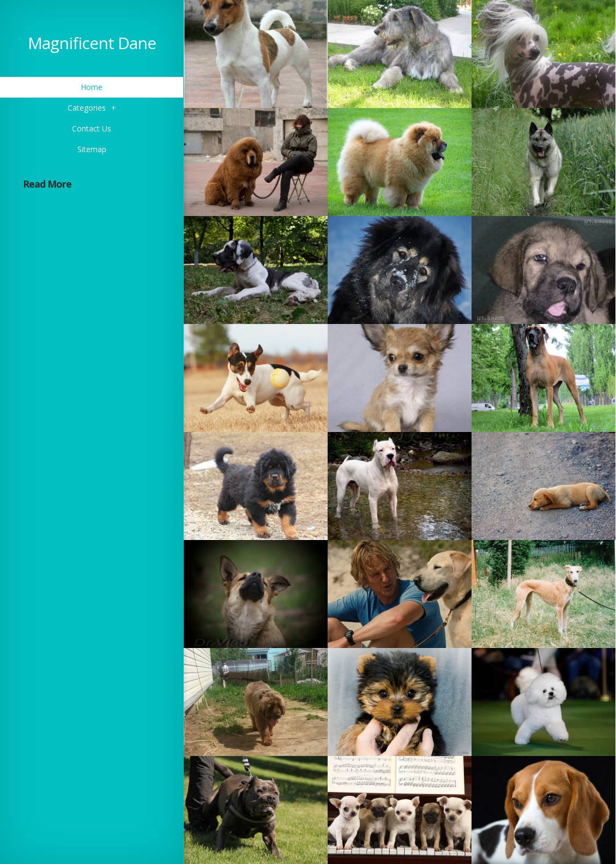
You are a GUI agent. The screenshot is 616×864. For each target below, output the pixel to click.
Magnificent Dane (92, 43)
